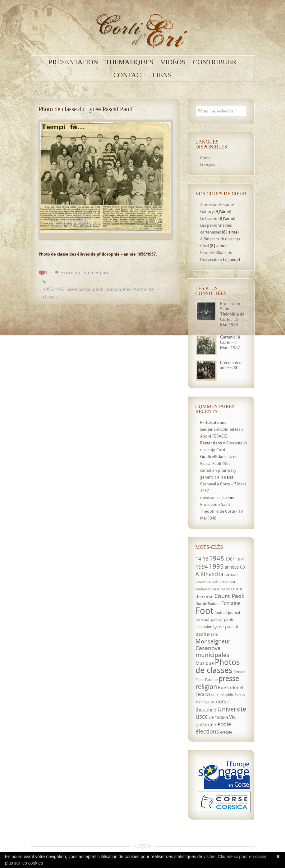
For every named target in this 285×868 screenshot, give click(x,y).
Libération (204, 627)
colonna (229, 582)
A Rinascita (209, 574)
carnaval (231, 575)
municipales (212, 655)
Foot (205, 611)
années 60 (235, 567)
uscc (202, 716)
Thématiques (129, 62)
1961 (230, 559)
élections (207, 731)
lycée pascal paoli (85, 289)
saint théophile (222, 695)
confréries (203, 589)
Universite (232, 709)
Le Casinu (209, 218)
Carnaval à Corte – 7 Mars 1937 (230, 342)
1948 (217, 558)
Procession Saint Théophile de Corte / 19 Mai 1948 (232, 314)
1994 (202, 566)
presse (229, 678)
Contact (129, 75)
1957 (60, 289)
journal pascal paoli (214, 619)
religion (206, 687)
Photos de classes (218, 666)
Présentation (73, 62)
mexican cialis (213, 498)
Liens (162, 75)
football (221, 613)
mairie (212, 634)
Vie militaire (218, 717)
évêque (226, 732)
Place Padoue (207, 680)
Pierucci (239, 672)
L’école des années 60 (231, 365)
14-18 (202, 559)
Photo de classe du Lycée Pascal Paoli (86, 109)
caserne (202, 582)
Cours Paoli (230, 596)
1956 (48, 289)
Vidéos (173, 62)
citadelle (216, 582)
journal (234, 613)
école (224, 724)
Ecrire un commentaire (85, 272)
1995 (216, 566)
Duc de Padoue (208, 604)
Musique (205, 663)
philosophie (118, 289)
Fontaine (231, 603)
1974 (240, 559)
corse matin (221, 589)
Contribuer (215, 62)
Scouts (218, 701)
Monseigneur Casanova (213, 645)
